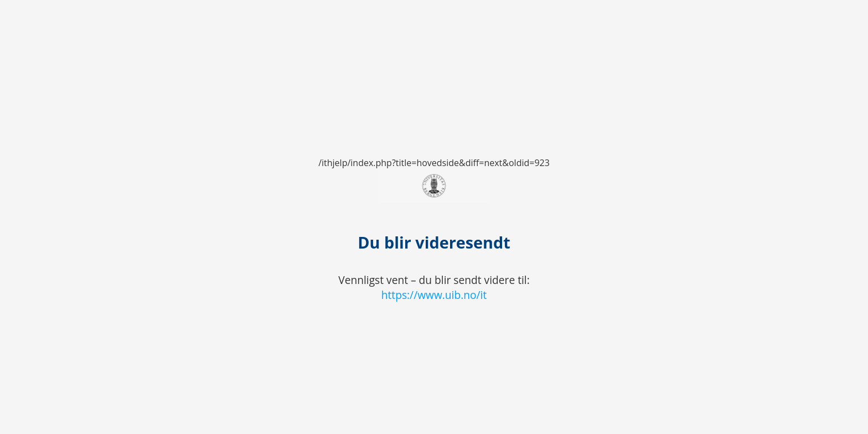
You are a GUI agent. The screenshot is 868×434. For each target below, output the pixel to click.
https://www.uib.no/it (434, 295)
